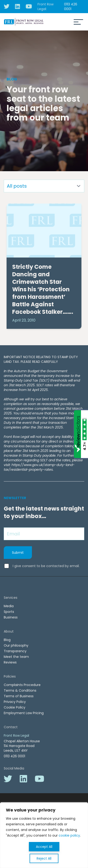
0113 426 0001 (71, 7)
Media (9, 606)
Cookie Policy (15, 707)
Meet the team (16, 657)
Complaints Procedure (22, 685)
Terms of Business (19, 696)
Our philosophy (16, 645)
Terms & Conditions (20, 690)
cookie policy (69, 835)
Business (11, 617)
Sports (9, 612)
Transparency (15, 651)
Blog (7, 640)
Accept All (44, 847)
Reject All (44, 858)
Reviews (10, 662)
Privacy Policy (15, 702)
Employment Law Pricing (24, 713)
